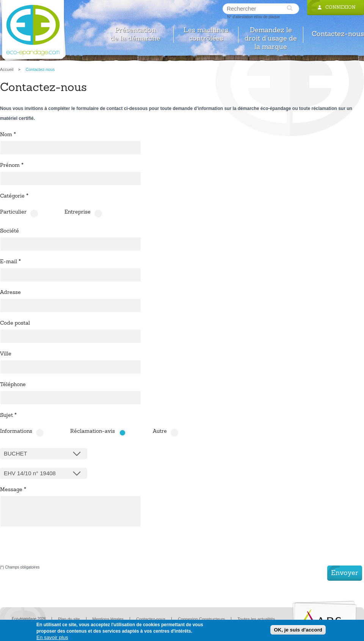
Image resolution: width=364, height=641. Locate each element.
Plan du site (69, 619)
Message (13, 490)
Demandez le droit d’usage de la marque (271, 35)
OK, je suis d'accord (298, 630)
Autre (160, 432)
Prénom (12, 166)
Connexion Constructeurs (201, 619)
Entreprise (78, 212)
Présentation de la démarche (135, 35)
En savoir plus (52, 637)
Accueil (7, 69)
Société (9, 231)
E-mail (10, 262)
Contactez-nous (338, 34)
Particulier (13, 212)
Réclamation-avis (93, 432)
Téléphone (13, 385)
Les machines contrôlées (206, 35)
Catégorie (14, 196)
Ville (6, 354)
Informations (16, 432)
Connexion (340, 8)
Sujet (8, 416)
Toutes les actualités (256, 619)
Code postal (15, 324)
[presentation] (58, 551)
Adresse (10, 293)
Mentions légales (108, 619)
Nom (8, 135)
